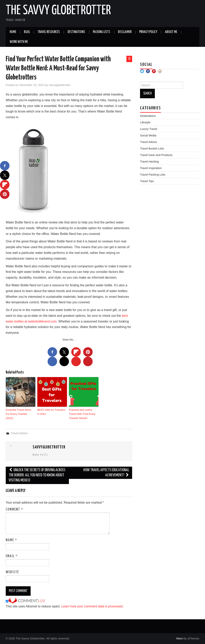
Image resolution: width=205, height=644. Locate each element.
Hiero (179, 638)
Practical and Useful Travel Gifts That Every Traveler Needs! (82, 414)
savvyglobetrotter (60, 85)
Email (12, 556)
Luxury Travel (149, 129)
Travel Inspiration (151, 168)
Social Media (148, 135)
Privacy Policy (148, 32)
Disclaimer (125, 32)
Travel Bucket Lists (152, 148)
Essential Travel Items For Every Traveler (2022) (20, 412)
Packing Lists (102, 32)
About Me (171, 32)
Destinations (76, 32)
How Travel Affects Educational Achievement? (106, 473)
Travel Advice (19, 433)
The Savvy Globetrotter (58, 11)
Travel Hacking (149, 162)
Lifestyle (145, 122)
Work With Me (19, 42)
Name (11, 540)
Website (12, 572)
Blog (27, 32)
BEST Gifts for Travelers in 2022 (51, 412)
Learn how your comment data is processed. (93, 606)
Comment (15, 509)
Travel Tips (147, 181)
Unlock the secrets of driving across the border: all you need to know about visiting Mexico (37, 475)
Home (13, 32)
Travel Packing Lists (153, 175)
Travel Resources (49, 32)
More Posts (40, 455)
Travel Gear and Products (156, 155)
